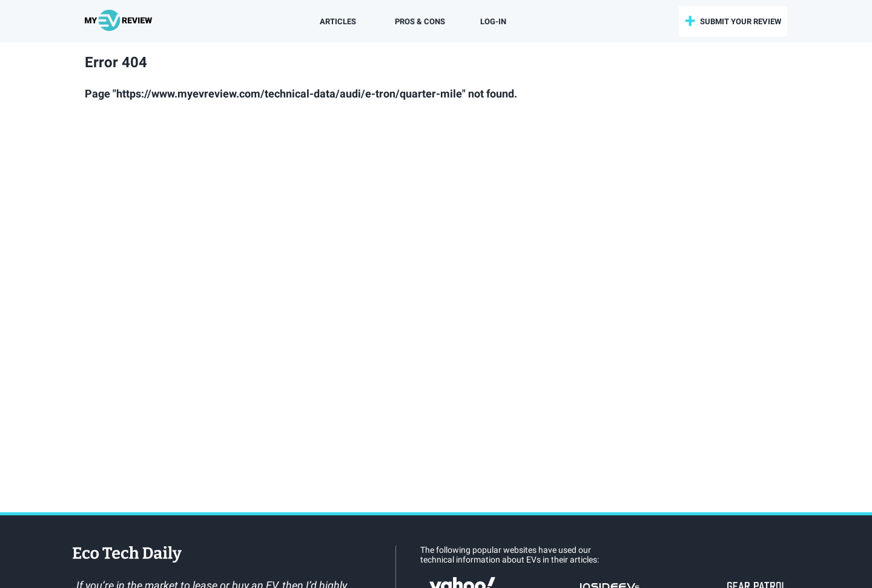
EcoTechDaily (127, 555)
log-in (493, 21)
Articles (338, 21)
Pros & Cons (420, 21)
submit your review (741, 21)
